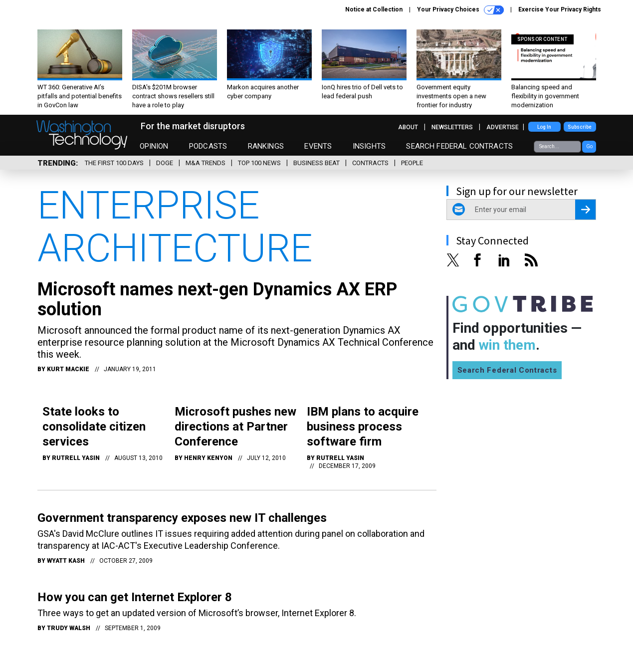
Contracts (370, 163)
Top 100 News (259, 163)
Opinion (154, 146)
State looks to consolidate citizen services (94, 427)
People (412, 163)
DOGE (165, 163)
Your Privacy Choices (460, 10)
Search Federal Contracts (459, 146)
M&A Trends (206, 163)
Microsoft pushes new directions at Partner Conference (235, 427)
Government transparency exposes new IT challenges (182, 518)
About (408, 127)
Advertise (503, 127)
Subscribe (580, 127)
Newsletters (452, 127)
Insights (369, 146)
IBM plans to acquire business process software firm (363, 427)
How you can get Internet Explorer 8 (135, 597)
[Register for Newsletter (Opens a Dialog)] (585, 210)
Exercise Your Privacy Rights (560, 9)
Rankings (266, 146)
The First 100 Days (114, 163)
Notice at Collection (374, 9)
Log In (544, 127)
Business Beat (316, 163)
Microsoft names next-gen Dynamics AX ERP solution (217, 299)
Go (589, 146)
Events (318, 146)
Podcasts (208, 146)
